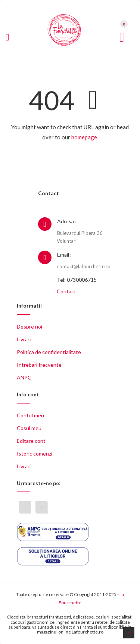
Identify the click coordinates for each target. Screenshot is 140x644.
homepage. (85, 137)
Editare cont (31, 441)
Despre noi (29, 326)
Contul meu (30, 415)
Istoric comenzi (35, 453)
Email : (64, 255)
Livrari (24, 466)
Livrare (25, 339)
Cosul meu (29, 428)
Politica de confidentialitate (49, 352)
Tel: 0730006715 (77, 280)
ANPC (24, 377)
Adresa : (67, 221)
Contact (66, 291)
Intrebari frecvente (39, 365)
